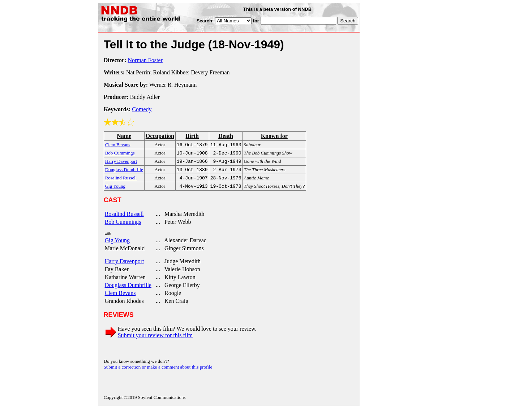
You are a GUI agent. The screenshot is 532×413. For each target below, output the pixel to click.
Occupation (160, 136)
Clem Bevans (120, 297)
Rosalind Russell (124, 218)
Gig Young (117, 245)
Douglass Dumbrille (128, 289)
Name (124, 136)
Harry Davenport (125, 266)
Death (226, 136)
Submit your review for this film (155, 340)
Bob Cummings (123, 226)
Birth (192, 136)
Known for (274, 136)
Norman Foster (145, 60)
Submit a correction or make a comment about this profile (158, 371)
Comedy (142, 109)
